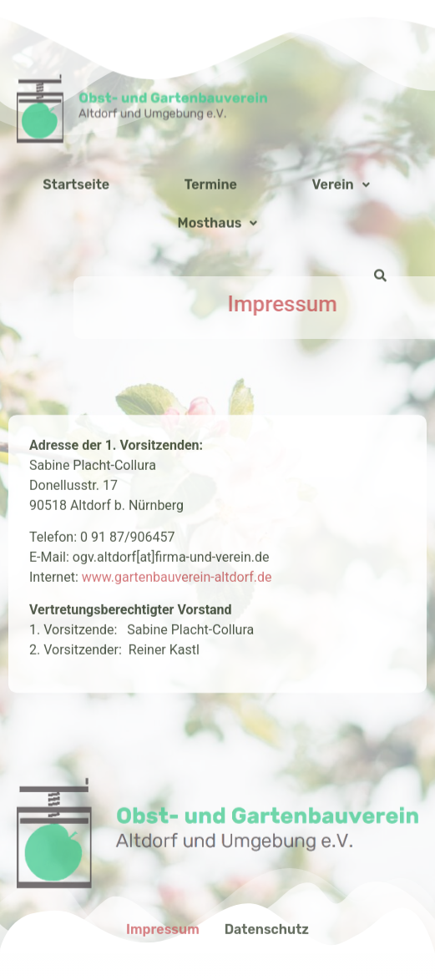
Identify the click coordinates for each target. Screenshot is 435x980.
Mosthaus (218, 308)
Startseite (76, 270)
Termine (211, 270)
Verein (341, 270)
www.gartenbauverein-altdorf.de (177, 691)
